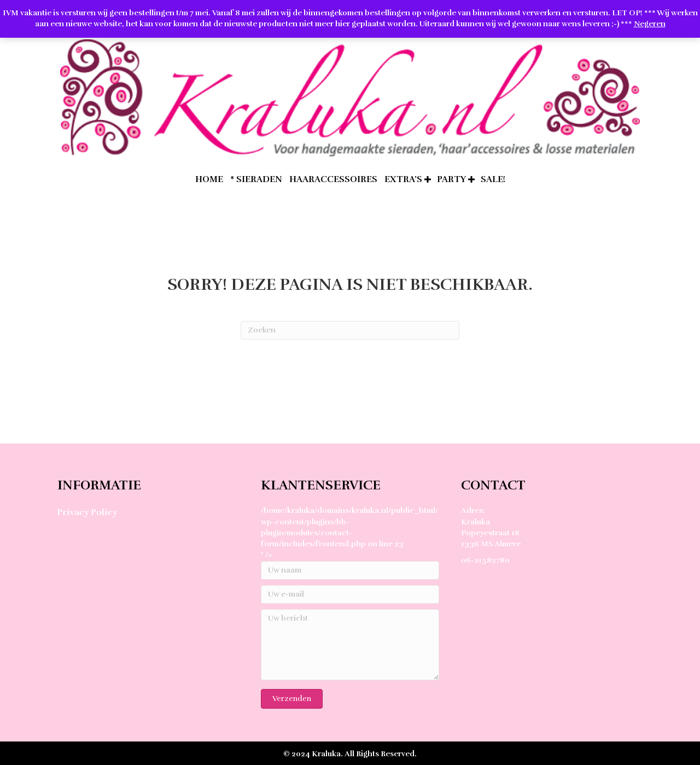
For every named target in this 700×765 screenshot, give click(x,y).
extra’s (403, 179)
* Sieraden (256, 179)
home (209, 179)
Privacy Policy (87, 512)
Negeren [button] (650, 24)
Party (451, 179)
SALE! (493, 179)
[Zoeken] (350, 330)
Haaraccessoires (333, 179)
